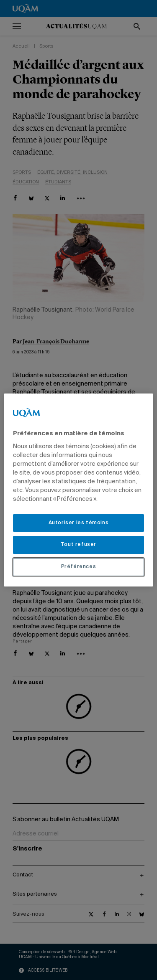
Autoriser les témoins (79, 523)
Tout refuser (78, 545)
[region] (78, 490)
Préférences (79, 567)
